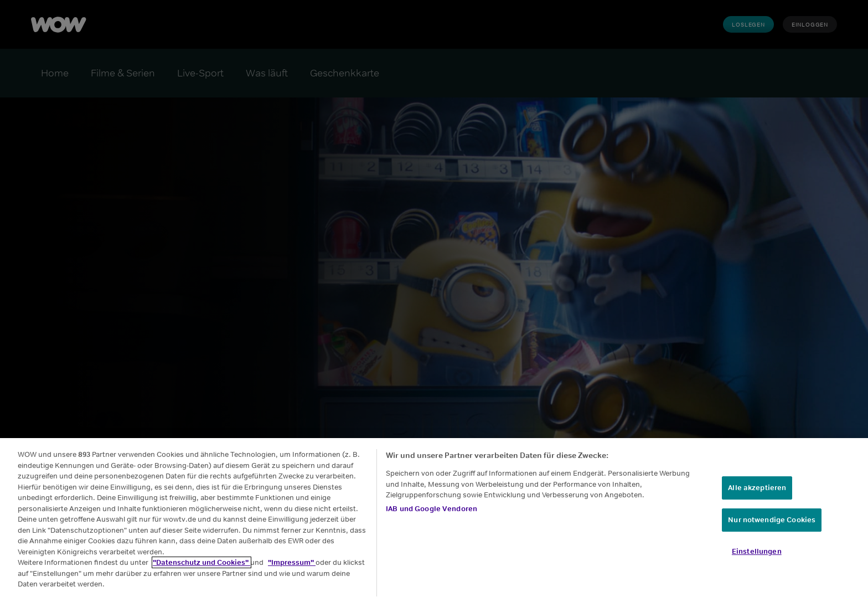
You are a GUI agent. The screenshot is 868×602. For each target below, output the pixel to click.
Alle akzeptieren (757, 489)
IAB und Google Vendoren (432, 510)
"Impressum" (292, 564)
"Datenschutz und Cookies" (201, 564)
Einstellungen (757, 552)
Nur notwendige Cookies (772, 521)
